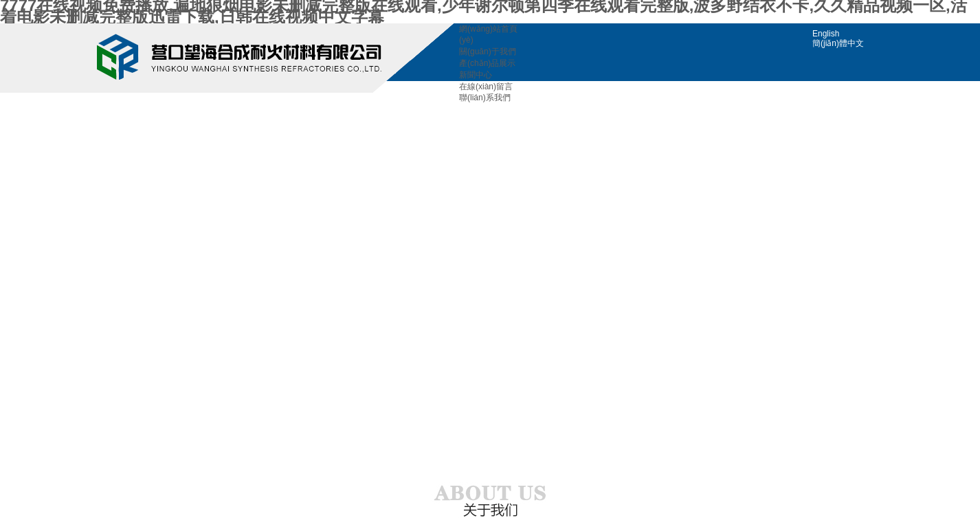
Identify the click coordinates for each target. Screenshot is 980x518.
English (826, 34)
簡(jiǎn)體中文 (838, 43)
